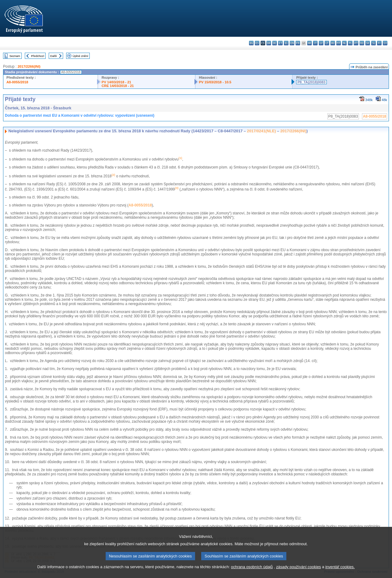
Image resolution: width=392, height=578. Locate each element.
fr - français (298, 43)
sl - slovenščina (373, 43)
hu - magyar (333, 43)
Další (54, 56)
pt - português (356, 43)
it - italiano (315, 43)
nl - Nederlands (344, 43)
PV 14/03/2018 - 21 (116, 82)
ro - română (362, 43)
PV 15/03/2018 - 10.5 (215, 82)
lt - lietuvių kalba (327, 43)
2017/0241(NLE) (261, 131)
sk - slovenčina (368, 43)
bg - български (251, 43)
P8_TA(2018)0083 (311, 82)
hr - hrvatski (309, 43)
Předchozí (38, 56)
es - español (257, 43)
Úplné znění (80, 56)
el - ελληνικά (286, 43)
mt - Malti (339, 43)
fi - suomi (379, 43)
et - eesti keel (280, 43)
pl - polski (350, 43)
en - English (292, 43)
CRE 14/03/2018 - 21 (118, 86)
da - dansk (269, 43)
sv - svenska (385, 43)
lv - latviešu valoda (321, 43)
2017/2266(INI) (29, 66)
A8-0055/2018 (17, 82)
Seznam (15, 56)
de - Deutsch (275, 43)
